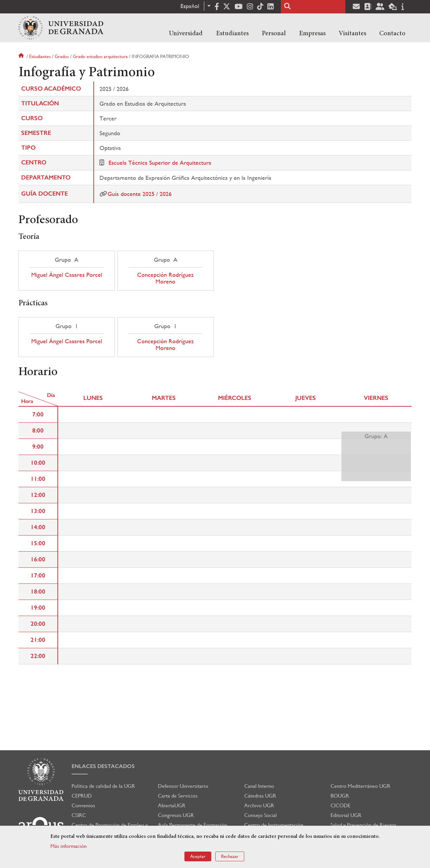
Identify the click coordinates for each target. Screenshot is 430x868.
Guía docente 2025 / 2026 (140, 194)
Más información (69, 847)
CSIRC (79, 815)
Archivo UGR (259, 805)
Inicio (22, 56)
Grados (62, 56)
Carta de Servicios (178, 796)
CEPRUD (82, 796)
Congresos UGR (176, 815)
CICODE (340, 805)
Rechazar (230, 858)
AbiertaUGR (172, 805)
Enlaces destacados (103, 766)
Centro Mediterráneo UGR (360, 786)
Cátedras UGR (260, 796)
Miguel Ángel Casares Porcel (67, 275)
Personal (274, 34)
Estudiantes (232, 34)
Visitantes (352, 34)
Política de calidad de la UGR (103, 786)
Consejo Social (261, 815)
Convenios (83, 805)
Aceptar (198, 858)
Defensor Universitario (183, 786)
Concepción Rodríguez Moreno (165, 278)
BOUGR (340, 796)
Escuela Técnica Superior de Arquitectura (160, 163)
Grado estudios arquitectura (100, 56)
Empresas (312, 34)
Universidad (186, 34)
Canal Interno (259, 786)
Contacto (392, 34)
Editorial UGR (346, 815)
